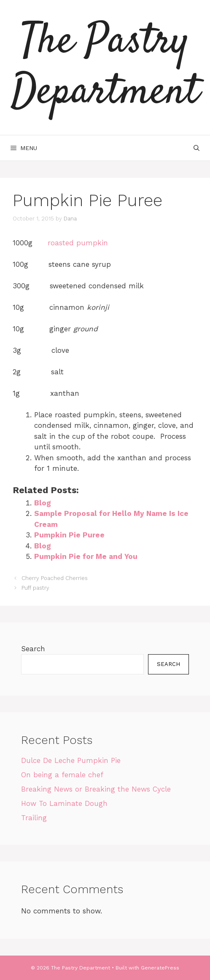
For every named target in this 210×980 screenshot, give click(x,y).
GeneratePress (160, 968)
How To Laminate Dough (64, 803)
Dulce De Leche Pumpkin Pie (71, 760)
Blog (43, 503)
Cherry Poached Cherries (55, 578)
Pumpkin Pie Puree (69, 535)
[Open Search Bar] (197, 148)
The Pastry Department (105, 67)
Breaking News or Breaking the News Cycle (96, 789)
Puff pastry (35, 588)
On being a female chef (62, 775)
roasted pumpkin (78, 243)
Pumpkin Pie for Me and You (86, 556)
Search (33, 649)
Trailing (34, 818)
